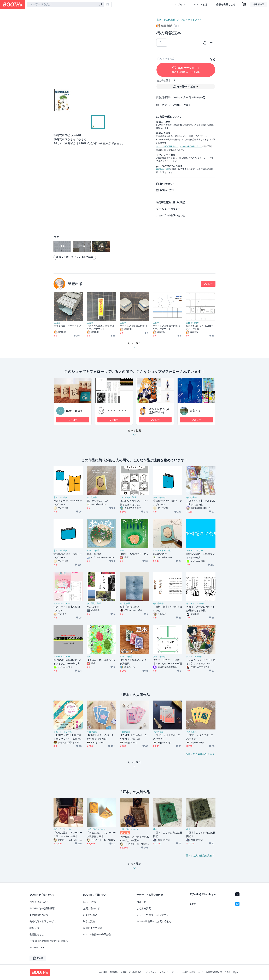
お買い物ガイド (91, 908)
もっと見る (134, 433)
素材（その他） (193, 323)
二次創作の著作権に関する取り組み (49, 941)
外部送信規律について (193, 972)
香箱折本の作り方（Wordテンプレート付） (200, 327)
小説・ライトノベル (191, 20)
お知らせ (141, 902)
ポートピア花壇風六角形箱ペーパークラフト (166, 327)
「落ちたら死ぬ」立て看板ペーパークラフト (100, 327)
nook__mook (74, 411)
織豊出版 (75, 284)
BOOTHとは (200, 4)
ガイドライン (150, 972)
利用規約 (114, 972)
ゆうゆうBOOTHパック (191, 146)
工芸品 (57, 323)
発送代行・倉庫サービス (43, 921)
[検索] (101, 5)
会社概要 (103, 972)
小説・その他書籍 (166, 20)
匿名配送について (39, 915)
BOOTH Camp (37, 947)
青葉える (195, 411)
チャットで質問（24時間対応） (154, 915)
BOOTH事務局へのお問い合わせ (154, 921)
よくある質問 (144, 908)
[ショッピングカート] (244, 4)
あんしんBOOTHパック (167, 146)
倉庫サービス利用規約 (131, 972)
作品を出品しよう (226, 4)
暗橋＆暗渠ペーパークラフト (68, 327)
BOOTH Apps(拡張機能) (42, 908)
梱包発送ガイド (38, 928)
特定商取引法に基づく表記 (171, 202)
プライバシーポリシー (168, 209)
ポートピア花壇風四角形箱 (133, 326)
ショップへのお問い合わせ (171, 215)
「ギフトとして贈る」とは (174, 105)
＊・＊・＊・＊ (117, 411)
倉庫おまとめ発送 (93, 928)
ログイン (180, 4)
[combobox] (65, 4)
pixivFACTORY (163, 169)
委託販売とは (37, 934)
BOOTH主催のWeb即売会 (97, 934)
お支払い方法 (167, 190)
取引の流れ (166, 184)
